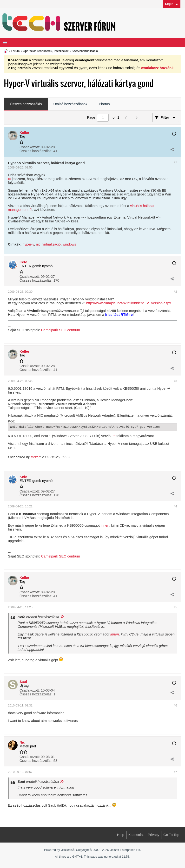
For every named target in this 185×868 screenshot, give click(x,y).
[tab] (26, 104)
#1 (175, 162)
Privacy (154, 835)
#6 (175, 706)
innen (105, 525)
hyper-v (28, 244)
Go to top (171, 835)
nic (38, 244)
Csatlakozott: (30, 147)
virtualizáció (52, 244)
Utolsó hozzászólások (70, 104)
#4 (175, 506)
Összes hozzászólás (26, 104)
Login (172, 4)
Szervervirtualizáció (85, 51)
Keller (35, 457)
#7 (175, 772)
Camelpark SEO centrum (60, 330)
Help (121, 835)
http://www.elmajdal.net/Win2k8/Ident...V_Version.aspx (129, 303)
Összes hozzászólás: (36, 151)
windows (69, 244)
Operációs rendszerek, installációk (46, 51)
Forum (15, 51)
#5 (175, 607)
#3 (175, 381)
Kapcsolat (136, 835)
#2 (175, 292)
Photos (104, 104)
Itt (9, 179)
